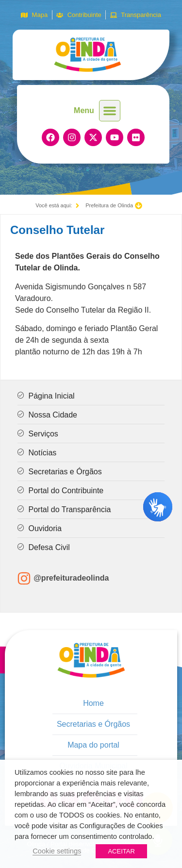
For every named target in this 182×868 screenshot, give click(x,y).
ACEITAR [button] (121, 851)
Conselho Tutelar (57, 230)
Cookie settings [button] (57, 851)
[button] (110, 111)
